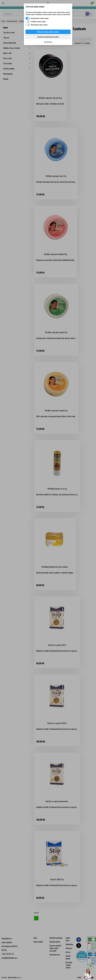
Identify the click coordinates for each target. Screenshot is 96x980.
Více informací (48, 42)
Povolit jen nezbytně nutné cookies (48, 37)
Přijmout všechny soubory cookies (48, 32)
